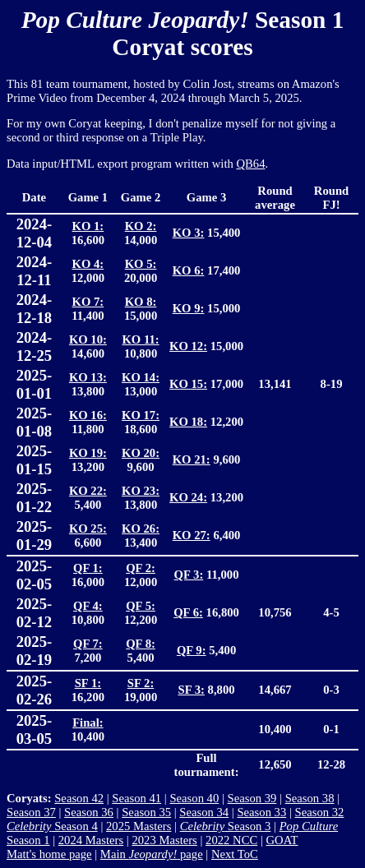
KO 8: (141, 302)
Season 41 (136, 798)
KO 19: (88, 453)
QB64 (251, 164)
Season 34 (204, 812)
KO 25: (88, 529)
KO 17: (141, 415)
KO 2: (141, 226)
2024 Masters (91, 840)
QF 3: (189, 575)
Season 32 (320, 812)
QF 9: (192, 650)
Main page (152, 854)
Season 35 (146, 812)
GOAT (282, 840)
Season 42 (79, 798)
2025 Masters (139, 826)
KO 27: (192, 535)
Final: (88, 723)
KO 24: (188, 497)
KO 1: (88, 226)
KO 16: (88, 415)
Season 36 (89, 812)
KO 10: (88, 339)
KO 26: (141, 529)
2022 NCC (231, 840)
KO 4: (88, 264)
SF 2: (141, 683)
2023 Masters (164, 840)
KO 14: (141, 377)
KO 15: (188, 384)
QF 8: (141, 644)
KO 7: (88, 302)
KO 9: (189, 308)
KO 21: (192, 459)
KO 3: (189, 233)
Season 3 (226, 826)
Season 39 (252, 798)
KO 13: (88, 377)
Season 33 (261, 812)
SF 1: (88, 683)
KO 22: (88, 491)
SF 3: (192, 690)
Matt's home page (49, 854)
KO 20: (141, 453)
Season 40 (194, 798)
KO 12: (188, 346)
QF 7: (88, 644)
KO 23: (141, 491)
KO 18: (188, 422)
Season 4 (52, 826)
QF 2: (141, 568)
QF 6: (188, 612)
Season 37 (31, 812)
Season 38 (310, 798)
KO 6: (189, 270)
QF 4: (88, 606)
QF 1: (88, 568)
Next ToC (235, 854)
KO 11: (140, 339)
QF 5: (141, 606)
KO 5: (141, 264)
